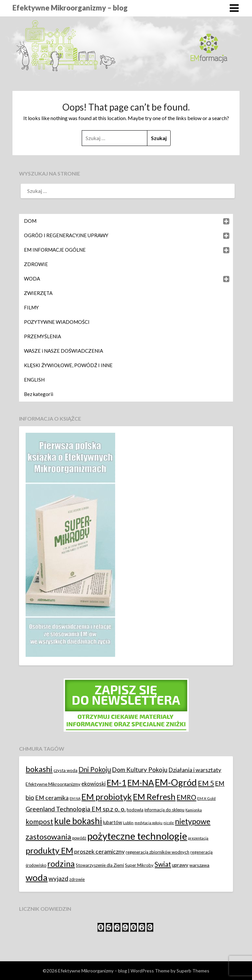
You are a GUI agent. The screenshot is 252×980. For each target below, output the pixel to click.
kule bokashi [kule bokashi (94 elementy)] (78, 821)
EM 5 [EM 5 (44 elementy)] (206, 783)
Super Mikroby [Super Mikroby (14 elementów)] (139, 865)
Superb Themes (193, 971)
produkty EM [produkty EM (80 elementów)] (49, 850)
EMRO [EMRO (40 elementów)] (186, 797)
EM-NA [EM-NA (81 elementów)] (141, 782)
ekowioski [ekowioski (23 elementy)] (94, 784)
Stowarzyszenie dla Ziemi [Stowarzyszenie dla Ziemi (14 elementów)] (100, 865)
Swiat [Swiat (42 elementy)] (163, 864)
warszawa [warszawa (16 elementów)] (199, 865)
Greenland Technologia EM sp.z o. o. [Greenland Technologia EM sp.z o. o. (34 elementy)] (76, 809)
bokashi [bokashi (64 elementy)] (39, 769)
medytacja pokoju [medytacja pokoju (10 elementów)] (148, 823)
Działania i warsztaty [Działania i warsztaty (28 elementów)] (195, 770)
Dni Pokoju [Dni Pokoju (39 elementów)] (95, 769)
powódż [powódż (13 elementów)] (79, 838)
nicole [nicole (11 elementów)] (169, 823)
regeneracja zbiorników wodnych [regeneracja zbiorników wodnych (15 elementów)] (157, 852)
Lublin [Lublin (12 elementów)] (128, 823)
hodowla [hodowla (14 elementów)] (135, 810)
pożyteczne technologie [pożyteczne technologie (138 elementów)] (137, 836)
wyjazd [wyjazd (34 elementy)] (58, 878)
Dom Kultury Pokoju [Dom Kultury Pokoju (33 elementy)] (140, 770)
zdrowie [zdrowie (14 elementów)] (77, 879)
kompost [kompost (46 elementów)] (39, 822)
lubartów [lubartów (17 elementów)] (113, 822)
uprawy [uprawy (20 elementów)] (180, 865)
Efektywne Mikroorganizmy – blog (70, 8)
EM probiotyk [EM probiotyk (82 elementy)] (107, 797)
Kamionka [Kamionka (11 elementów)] (194, 810)
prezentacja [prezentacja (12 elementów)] (198, 838)
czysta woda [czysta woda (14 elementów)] (65, 770)
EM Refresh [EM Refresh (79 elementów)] (154, 797)
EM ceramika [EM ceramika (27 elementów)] (52, 798)
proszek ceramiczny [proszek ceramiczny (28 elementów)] (99, 851)
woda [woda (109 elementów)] (37, 877)
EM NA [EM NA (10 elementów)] (75, 798)
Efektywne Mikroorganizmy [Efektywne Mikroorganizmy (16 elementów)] (53, 784)
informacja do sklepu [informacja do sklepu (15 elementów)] (164, 810)
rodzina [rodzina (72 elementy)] (61, 864)
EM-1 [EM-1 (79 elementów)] (116, 782)
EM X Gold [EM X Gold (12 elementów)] (206, 798)
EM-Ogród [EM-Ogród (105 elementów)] (176, 782)
